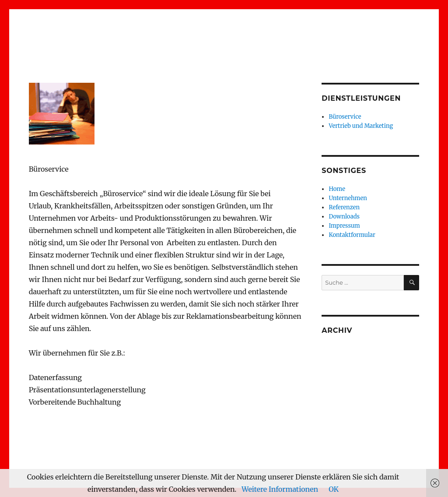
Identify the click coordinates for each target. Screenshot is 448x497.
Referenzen (344, 207)
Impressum (344, 226)
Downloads (344, 217)
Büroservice (345, 117)
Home (337, 189)
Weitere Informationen (280, 489)
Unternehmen (348, 198)
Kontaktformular (352, 235)
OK (334, 489)
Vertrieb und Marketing (361, 126)
